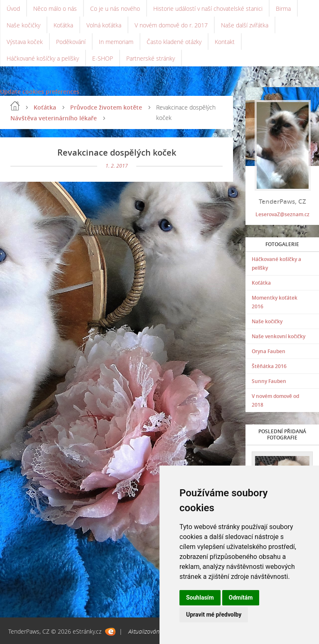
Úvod (13, 9)
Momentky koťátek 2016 (275, 302)
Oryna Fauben (269, 351)
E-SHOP (103, 58)
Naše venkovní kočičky (279, 336)
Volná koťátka (104, 25)
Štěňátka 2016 (269, 366)
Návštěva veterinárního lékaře (54, 118)
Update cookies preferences (40, 91)
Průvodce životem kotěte (106, 107)
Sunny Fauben (269, 381)
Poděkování (71, 42)
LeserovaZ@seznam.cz (282, 214)
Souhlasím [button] (200, 598)
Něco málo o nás (55, 9)
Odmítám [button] (241, 598)
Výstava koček (25, 42)
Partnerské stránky (151, 58)
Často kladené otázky (174, 42)
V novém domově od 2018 (275, 400)
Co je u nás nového (115, 9)
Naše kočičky (23, 25)
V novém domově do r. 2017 (171, 25)
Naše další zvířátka (245, 25)
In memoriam (116, 42)
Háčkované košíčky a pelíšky (43, 58)
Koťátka (63, 25)
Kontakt (225, 42)
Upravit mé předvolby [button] (214, 615)
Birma (283, 9)
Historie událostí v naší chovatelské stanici (208, 9)
